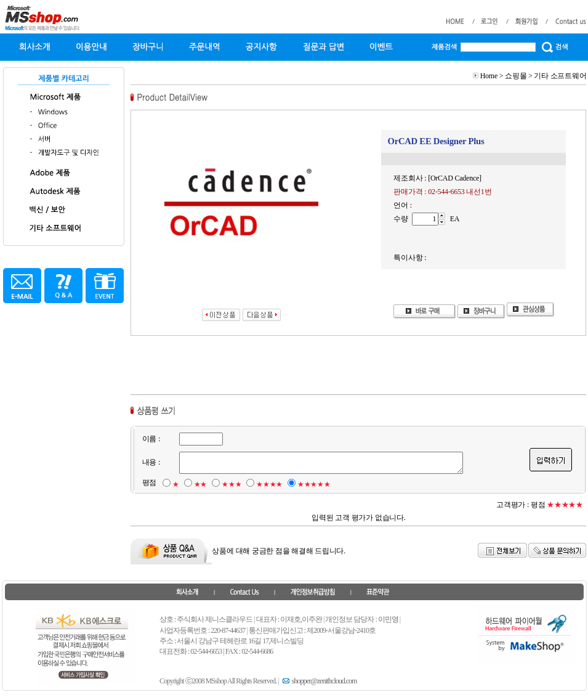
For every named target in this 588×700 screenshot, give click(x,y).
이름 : (151, 439)
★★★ (232, 484)
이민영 (388, 619)
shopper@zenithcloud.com (319, 681)
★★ (200, 484)
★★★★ (269, 484)
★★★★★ (314, 484)
